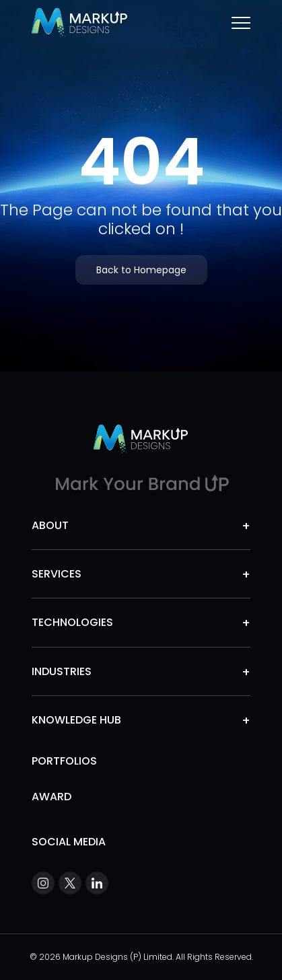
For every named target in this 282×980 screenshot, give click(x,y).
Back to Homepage (141, 270)
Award (51, 797)
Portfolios (64, 761)
